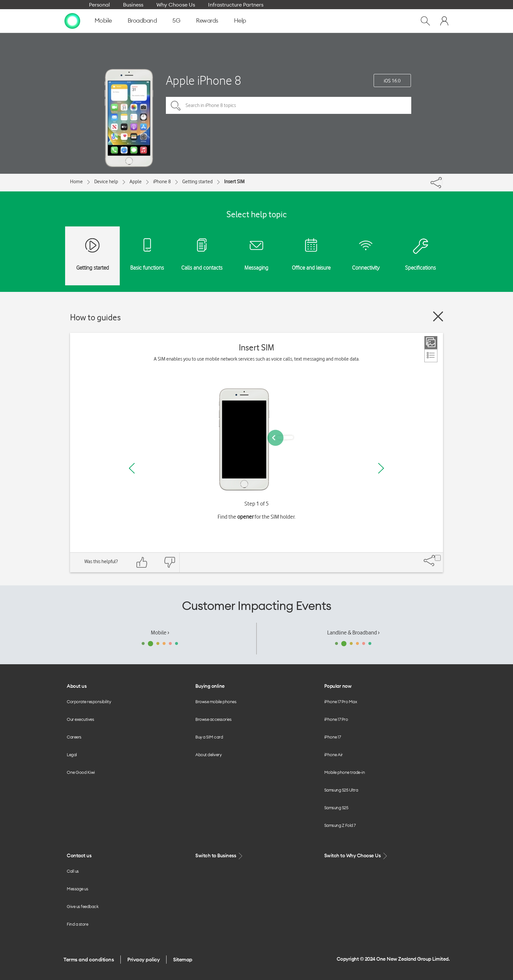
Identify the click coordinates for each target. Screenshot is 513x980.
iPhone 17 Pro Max (341, 702)
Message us (77, 889)
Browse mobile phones (216, 702)
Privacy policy (143, 959)
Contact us (79, 855)
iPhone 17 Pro (336, 719)
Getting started (197, 182)
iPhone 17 (333, 737)
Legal (72, 755)
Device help (106, 182)
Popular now (338, 686)
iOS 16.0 (392, 81)
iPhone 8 (162, 182)
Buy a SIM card (209, 737)
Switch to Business (220, 856)
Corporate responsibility (89, 702)
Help (240, 20)
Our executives (80, 719)
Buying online (210, 686)
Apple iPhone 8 (203, 80)
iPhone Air (334, 755)
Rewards (207, 20)
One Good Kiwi (81, 772)
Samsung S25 (336, 808)
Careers (74, 737)
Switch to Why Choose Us (356, 856)
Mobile (103, 20)
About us (77, 686)
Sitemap (183, 959)
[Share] (442, 181)
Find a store (77, 924)
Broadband (142, 20)
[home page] (72, 21)
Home (76, 182)
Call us (73, 871)
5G (176, 20)
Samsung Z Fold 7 (340, 825)
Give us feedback (83, 906)
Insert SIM (234, 182)
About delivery (208, 755)
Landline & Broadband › (353, 633)
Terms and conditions (89, 959)
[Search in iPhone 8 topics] (289, 105)
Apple (136, 182)
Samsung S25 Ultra (341, 790)
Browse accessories (213, 719)
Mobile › (160, 633)
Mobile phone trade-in (345, 772)
